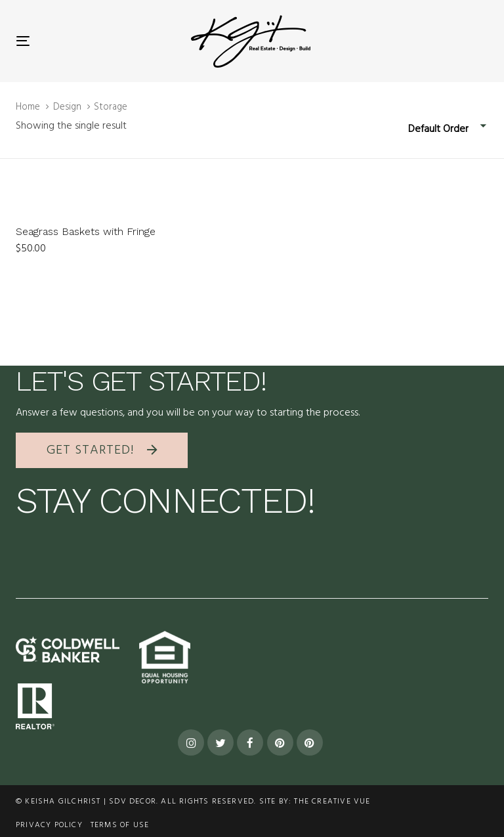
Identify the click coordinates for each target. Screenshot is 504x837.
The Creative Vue (332, 802)
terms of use (120, 825)
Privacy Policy (49, 825)
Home (28, 107)
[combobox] (448, 130)
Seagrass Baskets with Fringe (86, 231)
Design (67, 107)
